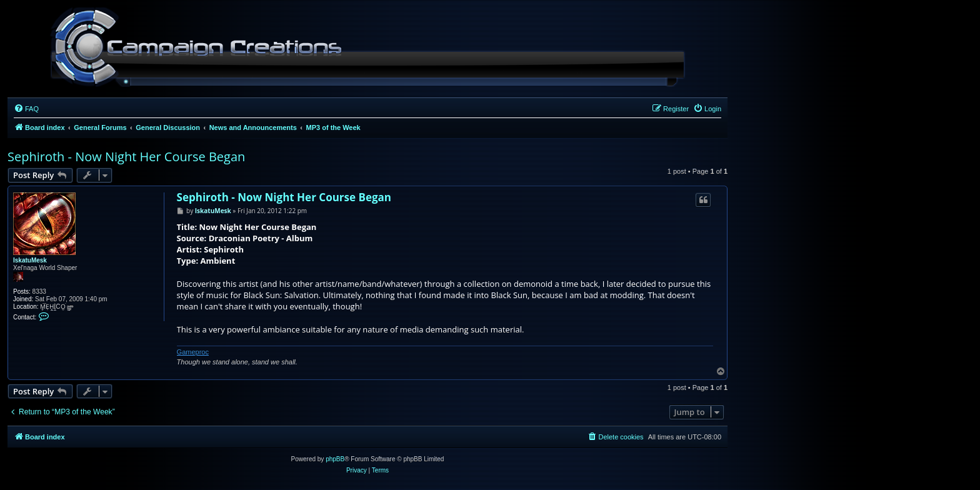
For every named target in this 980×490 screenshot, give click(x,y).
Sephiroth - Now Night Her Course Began (126, 157)
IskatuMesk (30, 260)
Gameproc (193, 352)
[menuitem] (26, 109)
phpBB (335, 459)
